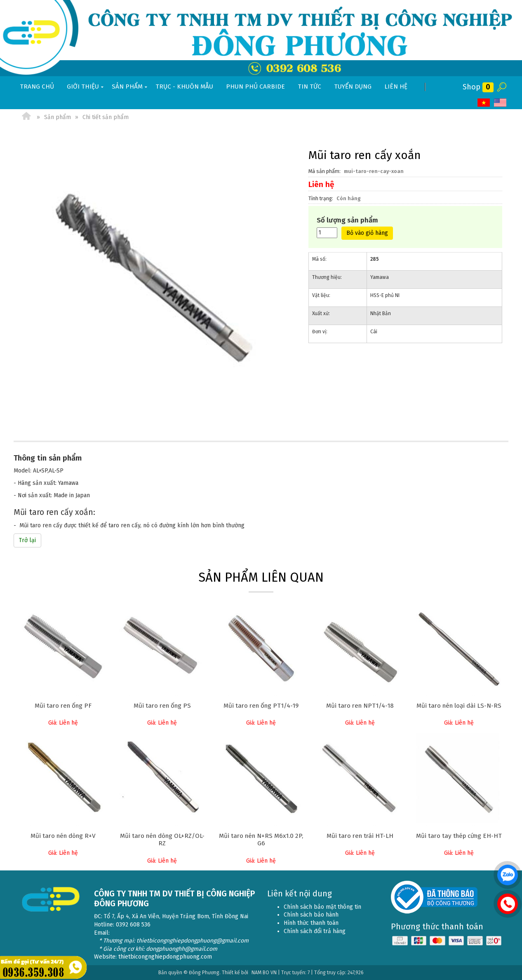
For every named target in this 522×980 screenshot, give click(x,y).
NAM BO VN (264, 973)
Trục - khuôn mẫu (184, 87)
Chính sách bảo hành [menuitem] (311, 915)
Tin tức (309, 87)
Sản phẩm (130, 87)
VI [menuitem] (484, 103)
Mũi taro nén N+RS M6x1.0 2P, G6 (261, 840)
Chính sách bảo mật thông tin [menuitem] (322, 907)
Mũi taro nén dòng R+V (63, 836)
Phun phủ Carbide (255, 87)
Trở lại (27, 540)
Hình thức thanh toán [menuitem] (311, 923)
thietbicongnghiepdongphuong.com (165, 957)
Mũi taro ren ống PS (162, 706)
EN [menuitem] (500, 103)
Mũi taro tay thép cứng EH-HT (459, 836)
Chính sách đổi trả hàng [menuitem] (315, 931)
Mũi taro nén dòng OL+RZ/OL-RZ (162, 840)
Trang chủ (37, 87)
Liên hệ (396, 87)
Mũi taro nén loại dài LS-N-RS (459, 706)
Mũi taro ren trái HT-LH (360, 836)
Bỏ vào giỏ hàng (367, 233)
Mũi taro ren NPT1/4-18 (360, 706)
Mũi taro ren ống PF (63, 706)
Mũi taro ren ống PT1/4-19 (261, 706)
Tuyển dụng (353, 87)
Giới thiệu (86, 87)
